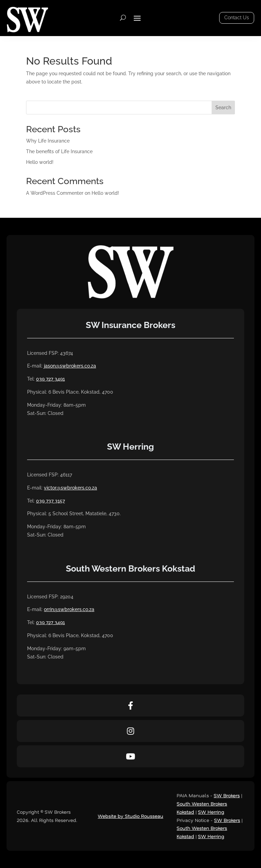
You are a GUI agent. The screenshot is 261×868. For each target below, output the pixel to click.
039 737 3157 (50, 501)
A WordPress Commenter (55, 193)
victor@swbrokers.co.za (70, 488)
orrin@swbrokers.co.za (69, 609)
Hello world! (40, 162)
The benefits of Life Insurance (59, 151)
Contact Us (237, 18)
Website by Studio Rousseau (130, 816)
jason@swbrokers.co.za (70, 366)
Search (223, 108)
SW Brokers (227, 795)
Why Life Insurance (48, 141)
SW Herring (211, 812)
